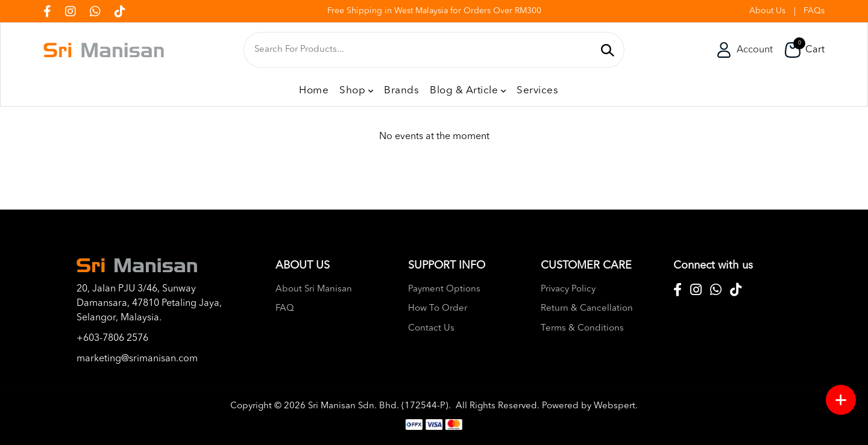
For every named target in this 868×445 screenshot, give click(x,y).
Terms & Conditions (582, 328)
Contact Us (431, 328)
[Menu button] (841, 400)
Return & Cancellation (587, 309)
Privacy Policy (568, 289)
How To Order (438, 309)
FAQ (285, 309)
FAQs (814, 11)
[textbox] (424, 50)
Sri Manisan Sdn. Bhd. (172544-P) (378, 406)
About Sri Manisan (314, 289)
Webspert (615, 406)
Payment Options (444, 289)
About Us (767, 11)
